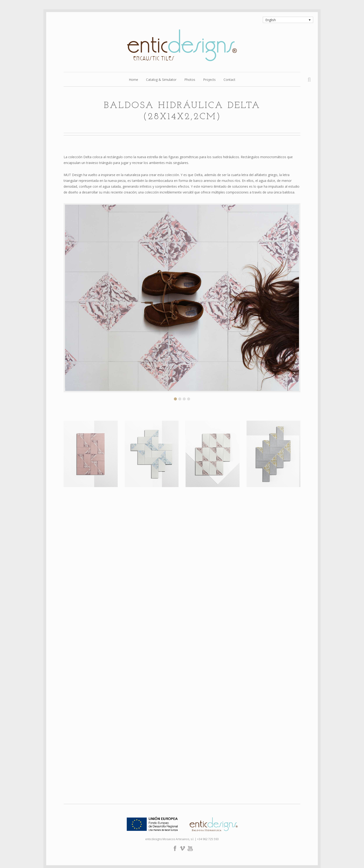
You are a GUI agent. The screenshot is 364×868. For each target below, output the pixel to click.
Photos (190, 80)
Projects (209, 80)
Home (133, 80)
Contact (229, 80)
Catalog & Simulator (161, 80)
